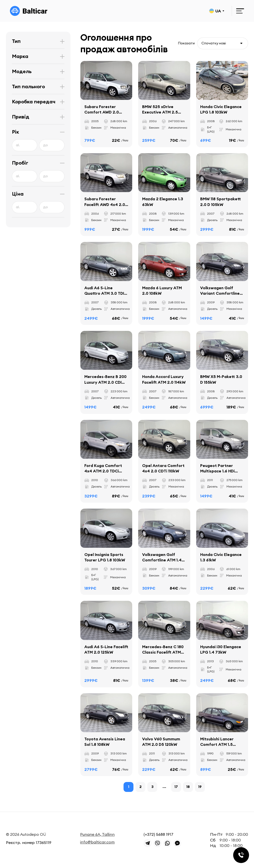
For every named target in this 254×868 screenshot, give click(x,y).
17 (176, 787)
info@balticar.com (97, 842)
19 (200, 787)
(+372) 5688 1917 (159, 834)
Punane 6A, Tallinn (97, 834)
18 (188, 787)
